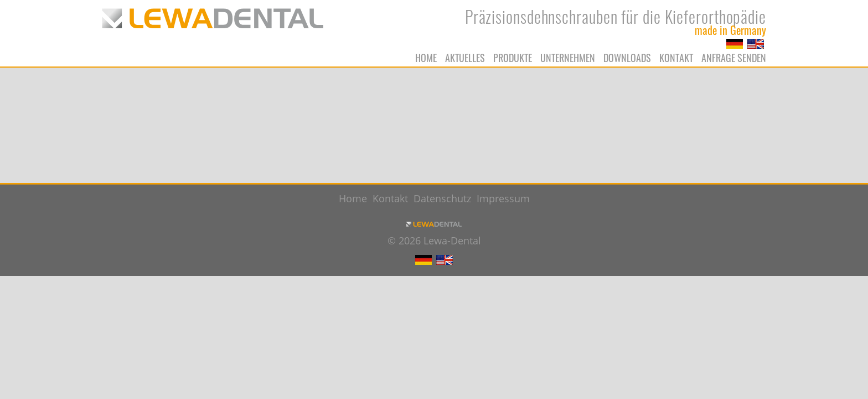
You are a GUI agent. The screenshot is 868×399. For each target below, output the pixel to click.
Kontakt (676, 58)
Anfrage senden (734, 58)
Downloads (627, 58)
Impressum (503, 198)
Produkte (513, 58)
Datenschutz (442, 198)
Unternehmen (568, 58)
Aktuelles (465, 58)
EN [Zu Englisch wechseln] (756, 44)
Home (426, 58)
